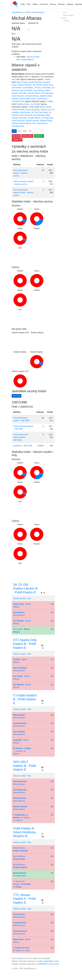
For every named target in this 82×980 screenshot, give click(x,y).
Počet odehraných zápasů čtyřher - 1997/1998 (20, 437)
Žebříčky (61, 4)
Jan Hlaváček (39, 90)
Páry (29, 4)
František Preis (18, 101)
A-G (14, 131)
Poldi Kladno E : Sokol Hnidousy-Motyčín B (25, 832)
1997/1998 (17, 396)
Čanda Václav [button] (27, 136)
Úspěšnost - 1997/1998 (23, 446)
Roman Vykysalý (25, 85)
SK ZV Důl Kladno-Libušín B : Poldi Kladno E (25, 588)
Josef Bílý (23, 93)
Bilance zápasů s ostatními (67, 17)
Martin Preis (31, 99)
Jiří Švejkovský (47, 93)
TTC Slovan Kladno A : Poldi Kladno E (24, 899)
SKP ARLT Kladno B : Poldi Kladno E (25, 766)
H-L (19, 131)
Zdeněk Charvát (18, 99)
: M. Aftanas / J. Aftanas (22, 818)
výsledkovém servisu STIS (48, 964)
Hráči (23, 4)
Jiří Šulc (38, 88)
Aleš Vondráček (26, 90)
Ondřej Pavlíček (35, 82)
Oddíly (35, 4)
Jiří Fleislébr (17, 88)
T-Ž (30, 131)
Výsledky (66, 21)
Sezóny (53, 4)
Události (70, 4)
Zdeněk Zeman (46, 96)
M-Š (25, 131)
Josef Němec (28, 88)
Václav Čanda (22, 82)
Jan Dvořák (37, 85)
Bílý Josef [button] (16, 136)
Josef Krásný (42, 99)
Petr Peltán (46, 88)
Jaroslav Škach (34, 93)
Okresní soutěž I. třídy (22, 598)
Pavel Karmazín (18, 96)
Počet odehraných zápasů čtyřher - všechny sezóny (23, 193)
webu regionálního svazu (49, 961)
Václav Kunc (48, 85)
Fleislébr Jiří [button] (17, 140)
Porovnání (44, 4)
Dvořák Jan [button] (39, 136)
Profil (65, 12)
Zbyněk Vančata (32, 96)
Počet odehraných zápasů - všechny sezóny (20, 173)
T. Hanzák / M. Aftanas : (22, 884)
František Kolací (23, 104)
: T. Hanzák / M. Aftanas (22, 751)
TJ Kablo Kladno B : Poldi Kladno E (25, 699)
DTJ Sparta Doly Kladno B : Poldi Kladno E (25, 644)
